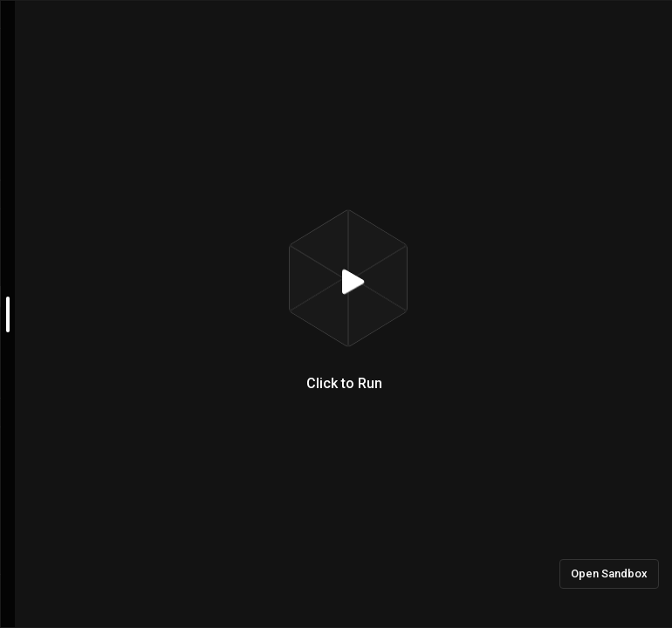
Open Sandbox (609, 573)
